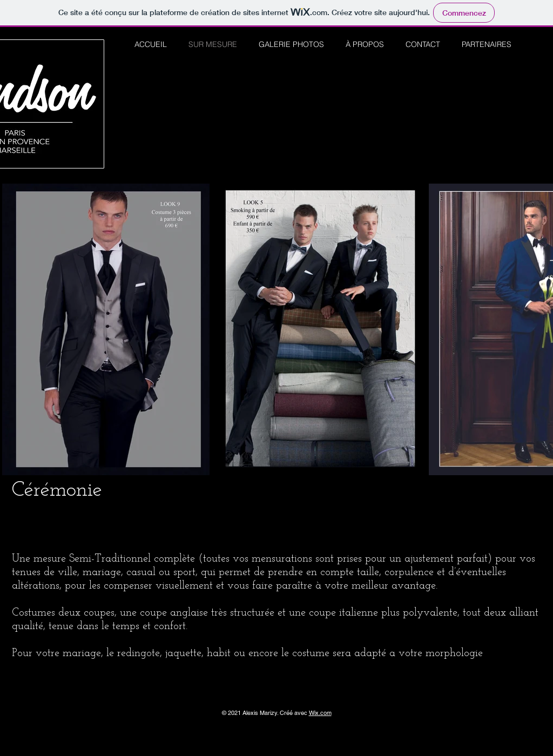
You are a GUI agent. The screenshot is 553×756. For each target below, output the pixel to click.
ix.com (323, 713)
